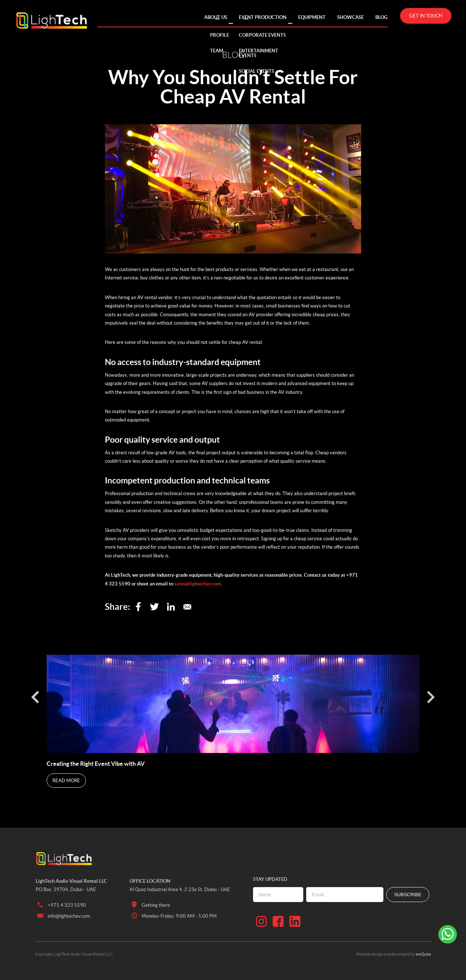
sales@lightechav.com (198, 584)
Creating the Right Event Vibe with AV (96, 764)
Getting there (150, 905)
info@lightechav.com (63, 916)
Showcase (350, 17)
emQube (423, 954)
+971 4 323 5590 (61, 905)
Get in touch (426, 16)
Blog (381, 17)
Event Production (263, 17)
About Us (216, 17)
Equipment (312, 17)
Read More (66, 781)
